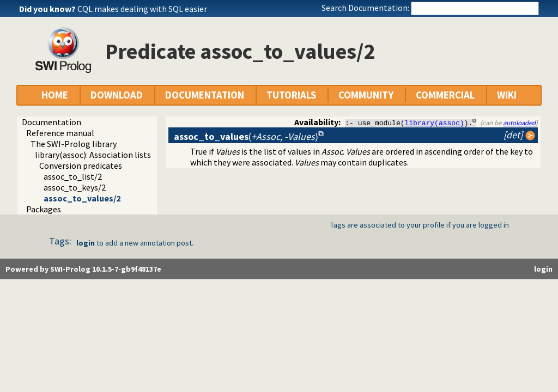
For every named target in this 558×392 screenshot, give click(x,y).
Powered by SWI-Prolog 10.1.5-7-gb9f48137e (83, 269)
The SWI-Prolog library (74, 144)
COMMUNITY (366, 95)
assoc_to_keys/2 (75, 187)
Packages (44, 209)
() (246, 136)
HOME (55, 95)
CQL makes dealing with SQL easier (142, 9)
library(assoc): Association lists (93, 155)
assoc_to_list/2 (73, 176)
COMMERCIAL (445, 95)
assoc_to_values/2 (82, 198)
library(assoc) (435, 122)
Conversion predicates (81, 166)
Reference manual (60, 133)
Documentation (51, 122)
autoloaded (519, 122)
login (86, 243)
